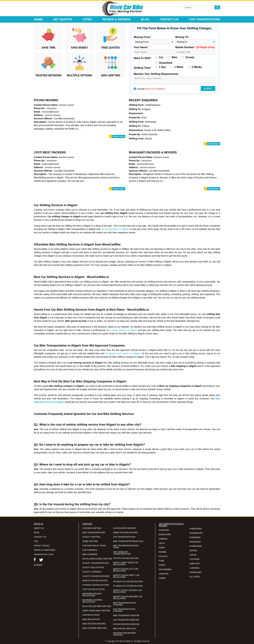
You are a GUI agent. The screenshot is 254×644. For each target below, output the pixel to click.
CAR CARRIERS (90, 550)
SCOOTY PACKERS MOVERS (96, 576)
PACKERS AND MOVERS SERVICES (124, 634)
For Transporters (205, 19)
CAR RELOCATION (91, 615)
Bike (174, 57)
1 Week (179, 67)
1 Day (162, 67)
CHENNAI (163, 539)
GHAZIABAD (195, 542)
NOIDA (162, 548)
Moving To (182, 37)
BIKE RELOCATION (91, 619)
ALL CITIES (195, 577)
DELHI (162, 543)
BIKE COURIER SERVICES (95, 628)
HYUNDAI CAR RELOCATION (96, 585)
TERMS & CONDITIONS (45, 550)
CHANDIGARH (196, 533)
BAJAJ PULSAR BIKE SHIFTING (97, 606)
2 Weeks (197, 67)
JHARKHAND (195, 572)
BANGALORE (165, 535)
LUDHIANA (194, 568)
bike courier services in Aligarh (122, 330)
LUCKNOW (194, 559)
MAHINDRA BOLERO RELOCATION (92, 595)
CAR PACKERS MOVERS (124, 528)
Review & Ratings (116, 19)
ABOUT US (39, 528)
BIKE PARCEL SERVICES (124, 629)
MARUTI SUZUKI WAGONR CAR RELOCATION (128, 598)
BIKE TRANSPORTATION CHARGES (124, 604)
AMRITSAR (195, 564)
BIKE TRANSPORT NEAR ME (126, 616)
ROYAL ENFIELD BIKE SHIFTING (97, 559)
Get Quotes (63, 19)
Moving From (142, 37)
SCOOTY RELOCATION (93, 568)
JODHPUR (164, 574)
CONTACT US (40, 537)
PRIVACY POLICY (42, 546)
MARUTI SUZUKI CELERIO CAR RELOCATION (127, 591)
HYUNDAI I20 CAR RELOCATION (128, 586)
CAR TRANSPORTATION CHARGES (124, 610)
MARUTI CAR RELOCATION (95, 581)
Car (161, 57)
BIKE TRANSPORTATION (94, 533)
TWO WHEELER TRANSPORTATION (122, 553)
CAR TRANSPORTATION (124, 537)
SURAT (162, 565)
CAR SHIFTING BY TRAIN (94, 546)
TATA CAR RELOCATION (93, 589)
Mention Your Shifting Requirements (156, 74)
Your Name (141, 47)
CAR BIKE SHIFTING (92, 528)
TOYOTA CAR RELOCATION (126, 558)
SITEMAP (38, 565)
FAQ (36, 541)
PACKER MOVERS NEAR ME (126, 624)
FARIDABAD (195, 537)
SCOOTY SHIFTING (91, 537)
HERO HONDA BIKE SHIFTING (96, 611)
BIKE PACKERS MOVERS (94, 624)
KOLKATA (163, 556)
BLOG (37, 533)
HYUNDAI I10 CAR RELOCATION (128, 582)
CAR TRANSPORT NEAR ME (126, 620)
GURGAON (164, 530)
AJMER (162, 578)
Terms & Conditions (155, 89)
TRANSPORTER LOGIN (44, 554)
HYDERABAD (196, 546)
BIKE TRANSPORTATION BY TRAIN (126, 547)
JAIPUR (193, 555)
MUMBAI (163, 552)
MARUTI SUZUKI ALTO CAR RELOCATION (126, 570)
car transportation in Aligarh (115, 229)
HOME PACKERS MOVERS (125, 533)
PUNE (162, 561)
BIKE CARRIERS (90, 554)
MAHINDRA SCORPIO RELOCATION (92, 601)
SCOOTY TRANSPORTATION (96, 563)
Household (166, 63)
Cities (87, 19)
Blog (145, 19)
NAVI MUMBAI (165, 569)
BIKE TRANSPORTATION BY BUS (128, 541)
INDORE (193, 551)
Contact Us (169, 19)
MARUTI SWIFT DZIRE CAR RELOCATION (126, 564)
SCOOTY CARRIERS (92, 572)
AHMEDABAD (196, 529)
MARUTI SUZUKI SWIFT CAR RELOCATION (126, 576)
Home (38, 19)
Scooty (190, 57)
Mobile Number (195, 47)
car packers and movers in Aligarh (123, 353)
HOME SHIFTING (90, 541)
